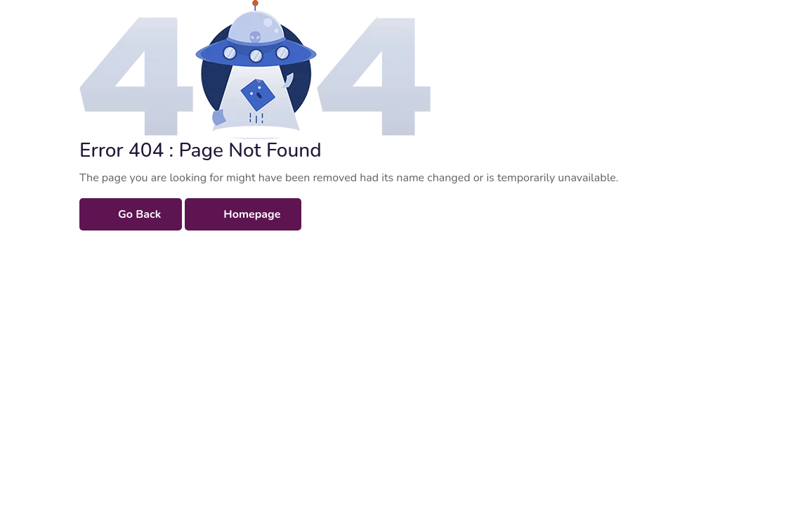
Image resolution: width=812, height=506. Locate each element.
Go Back (139, 214)
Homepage (252, 214)
